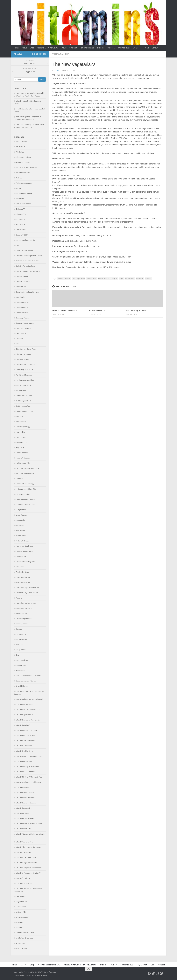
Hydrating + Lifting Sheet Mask (28, 468)
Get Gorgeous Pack (23, 406)
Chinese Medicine (23, 282)
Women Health (22, 948)
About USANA (21, 142)
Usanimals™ (21, 896)
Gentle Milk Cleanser (24, 396)
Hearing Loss (21, 437)
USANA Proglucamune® (25, 818)
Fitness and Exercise (24, 385)
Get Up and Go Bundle (25, 411)
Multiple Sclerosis (23, 541)
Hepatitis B (20, 447)
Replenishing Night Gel (25, 608)
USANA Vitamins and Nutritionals (29, 847)
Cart (147, 48)
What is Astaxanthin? (98, 311)
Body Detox (20, 219)
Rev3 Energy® (22, 613)
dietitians (68, 279)
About (24, 48)
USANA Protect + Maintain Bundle (29, 824)
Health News (21, 422)
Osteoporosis (21, 556)
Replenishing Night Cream (26, 603)
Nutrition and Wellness (24, 551)
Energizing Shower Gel (25, 370)
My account (137, 48)
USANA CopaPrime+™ (25, 715)
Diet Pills (101, 48)
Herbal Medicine (22, 453)
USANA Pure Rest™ (24, 829)
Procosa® (20, 567)
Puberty (19, 598)
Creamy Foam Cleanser (25, 323)
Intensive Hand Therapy (25, 484)
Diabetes (19, 339)
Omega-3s (114, 279)
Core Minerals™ (22, 313)
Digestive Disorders (23, 354)
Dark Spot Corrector (24, 328)
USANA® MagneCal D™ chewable (29, 868)
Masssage (20, 525)
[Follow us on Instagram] (41, 54)
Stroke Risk (20, 670)
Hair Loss (20, 416)
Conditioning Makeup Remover (28, 292)
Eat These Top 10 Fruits (136, 311)
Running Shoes (22, 624)
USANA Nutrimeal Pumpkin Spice (29, 782)
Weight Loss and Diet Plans (119, 48)
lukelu (58, 70)
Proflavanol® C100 (23, 577)
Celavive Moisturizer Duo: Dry (27, 261)
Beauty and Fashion (24, 204)
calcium (61, 279)
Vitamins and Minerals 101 (48, 48)
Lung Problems (22, 510)
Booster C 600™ (22, 235)
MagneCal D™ (22, 520)
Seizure (19, 629)
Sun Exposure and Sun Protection (29, 676)
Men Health (20, 530)
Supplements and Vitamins (26, 681)
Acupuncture (21, 147)
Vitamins (19, 928)
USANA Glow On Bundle (25, 741)
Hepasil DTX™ (22, 442)
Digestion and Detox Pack (26, 349)
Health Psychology (23, 427)
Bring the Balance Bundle (26, 240)
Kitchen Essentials (23, 494)
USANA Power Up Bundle (26, 798)
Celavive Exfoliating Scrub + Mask (29, 256)
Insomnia (19, 479)
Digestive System (23, 359)
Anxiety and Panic (23, 173)
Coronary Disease (23, 318)
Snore (18, 655)
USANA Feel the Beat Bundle (27, 730)
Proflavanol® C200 (23, 582)
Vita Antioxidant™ (23, 917)
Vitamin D (20, 922)
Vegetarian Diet (61, 54)
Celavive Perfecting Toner (26, 266)
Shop (32, 48)
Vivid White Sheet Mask (25, 938)
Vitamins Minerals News (25, 933)
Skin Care (20, 645)
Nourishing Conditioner (25, 546)
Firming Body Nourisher (25, 380)
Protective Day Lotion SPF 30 (27, 593)
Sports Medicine (22, 660)
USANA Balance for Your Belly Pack (30, 699)
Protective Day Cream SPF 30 (27, 588)
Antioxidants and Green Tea (26, 167)
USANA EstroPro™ (23, 725)
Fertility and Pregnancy (25, 375)
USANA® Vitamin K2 (24, 883)
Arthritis (19, 178)
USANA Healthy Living (24, 751)
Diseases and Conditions (25, 365)
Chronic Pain (21, 287)
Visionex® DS (21, 912)
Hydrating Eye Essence (25, 473)
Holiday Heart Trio (23, 463)
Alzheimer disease (23, 162)
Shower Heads (22, 639)
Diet (18, 344)
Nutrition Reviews (104, 279)
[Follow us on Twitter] (37, 54)
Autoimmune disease (24, 193)
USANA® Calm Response (26, 857)
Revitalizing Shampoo (24, 619)
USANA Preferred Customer (27, 803)
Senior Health (21, 634)
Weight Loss (21, 943)
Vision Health (21, 907)
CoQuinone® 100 (23, 302)
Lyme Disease (21, 515)
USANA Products (22, 813)
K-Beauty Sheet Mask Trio (26, 489)
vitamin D (148, 279)
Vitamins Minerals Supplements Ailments (78, 48)
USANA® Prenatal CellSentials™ (29, 873)
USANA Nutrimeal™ (24, 787)
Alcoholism (20, 152)
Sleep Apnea (21, 650)
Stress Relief (21, 665)
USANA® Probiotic (23, 878)
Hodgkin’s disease (23, 458)
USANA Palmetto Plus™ (25, 792)
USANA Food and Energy (26, 735)
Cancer (19, 245)
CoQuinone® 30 (22, 307)
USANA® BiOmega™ (24, 852)
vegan (121, 279)
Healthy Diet (21, 432)
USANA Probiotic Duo (24, 808)
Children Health (22, 276)
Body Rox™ (21, 225)
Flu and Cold (21, 390)
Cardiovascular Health (24, 250)
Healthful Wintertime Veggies (65, 311)
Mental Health (21, 536)
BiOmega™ (20, 209)
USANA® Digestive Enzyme (27, 863)
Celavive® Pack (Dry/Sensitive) (28, 271)
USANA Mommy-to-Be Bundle (27, 767)
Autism (19, 188)
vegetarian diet (130, 279)
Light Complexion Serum (25, 499)
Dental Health (21, 333)
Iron (74, 279)
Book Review (21, 230)
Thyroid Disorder (22, 686)
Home (16, 48)
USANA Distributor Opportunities (28, 720)
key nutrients (81, 279)
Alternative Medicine (24, 157)
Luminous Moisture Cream (26, 505)
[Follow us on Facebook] (33, 54)
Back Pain (20, 199)
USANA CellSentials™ (24, 704)
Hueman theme (42, 975)
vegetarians (140, 279)
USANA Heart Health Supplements (29, 756)
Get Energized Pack (24, 401)
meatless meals (91, 279)
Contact (155, 48)
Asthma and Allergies (24, 183)
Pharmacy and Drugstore (25, 562)
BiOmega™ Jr (21, 214)
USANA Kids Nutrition (24, 761)
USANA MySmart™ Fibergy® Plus (29, 777)
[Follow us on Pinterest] (44, 54)
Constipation (21, 297)
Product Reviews (22, 572)
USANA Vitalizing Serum (25, 842)
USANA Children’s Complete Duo (29, 709)
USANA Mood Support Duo (26, 772)
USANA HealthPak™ (24, 746)
